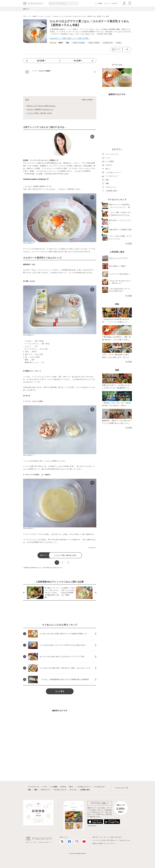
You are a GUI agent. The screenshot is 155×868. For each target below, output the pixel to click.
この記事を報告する (92, 548)
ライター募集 (110, 837)
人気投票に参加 (85, 790)
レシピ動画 (99, 3)
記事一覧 (95, 837)
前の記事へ (42, 61)
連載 (36, 790)
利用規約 (101, 844)
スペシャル (73, 790)
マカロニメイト (45, 790)
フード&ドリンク (99, 787)
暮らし (72, 787)
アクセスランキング (60, 790)
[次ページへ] (68, 563)
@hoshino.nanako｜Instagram (34, 179)
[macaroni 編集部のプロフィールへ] (60, 72)
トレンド (107, 3)
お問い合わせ (118, 837)
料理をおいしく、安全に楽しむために (120, 840)
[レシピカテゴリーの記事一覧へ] (53, 43)
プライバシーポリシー (110, 844)
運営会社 (95, 844)
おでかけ (63, 787)
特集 (29, 790)
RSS (108, 840)
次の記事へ (78, 61)
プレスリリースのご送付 (99, 840)
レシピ (45, 787)
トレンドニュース (34, 787)
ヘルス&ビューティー (84, 787)
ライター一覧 (102, 837)
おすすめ (114, 3)
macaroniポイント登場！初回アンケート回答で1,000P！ (70, 38)
